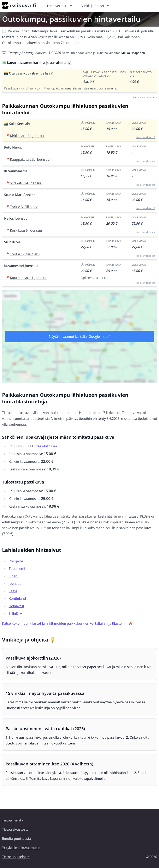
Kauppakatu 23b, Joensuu (30, 159)
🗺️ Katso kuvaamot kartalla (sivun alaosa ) (37, 63)
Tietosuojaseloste (16, 857)
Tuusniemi (17, 569)
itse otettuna (46, 446)
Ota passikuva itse (31, 73)
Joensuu (15, 584)
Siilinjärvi (16, 613)
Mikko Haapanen (133, 53)
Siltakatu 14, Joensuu (26, 183)
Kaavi (13, 591)
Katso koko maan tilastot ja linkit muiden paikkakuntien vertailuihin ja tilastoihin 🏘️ (67, 623)
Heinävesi (16, 606)
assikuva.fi (19, 5)
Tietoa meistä (13, 820)
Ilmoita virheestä (145, 137)
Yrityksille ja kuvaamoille (21, 848)
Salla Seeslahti (20, 124)
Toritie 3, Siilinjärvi (24, 207)
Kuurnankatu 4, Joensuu (29, 278)
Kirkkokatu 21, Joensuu (28, 136)
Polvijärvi (16, 561)
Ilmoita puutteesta (17, 839)
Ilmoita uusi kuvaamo (145, 97)
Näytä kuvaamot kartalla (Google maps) (80, 337)
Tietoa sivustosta (15, 829)
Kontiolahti (17, 599)
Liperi (13, 576)
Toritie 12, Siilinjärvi (25, 254)
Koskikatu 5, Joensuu (26, 230)
